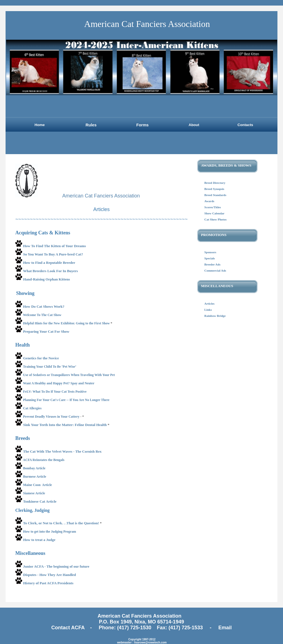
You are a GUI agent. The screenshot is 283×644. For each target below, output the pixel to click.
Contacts (245, 125)
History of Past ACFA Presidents (48, 583)
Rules (91, 125)
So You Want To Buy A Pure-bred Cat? (53, 254)
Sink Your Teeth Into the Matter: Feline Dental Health (65, 425)
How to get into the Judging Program (50, 532)
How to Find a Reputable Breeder (49, 263)
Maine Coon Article (38, 485)
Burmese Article (35, 477)
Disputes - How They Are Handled (49, 575)
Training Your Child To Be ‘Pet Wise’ (50, 367)
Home (40, 125)
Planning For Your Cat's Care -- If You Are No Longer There (66, 400)
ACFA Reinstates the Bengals (44, 460)
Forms (142, 125)
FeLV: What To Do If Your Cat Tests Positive (55, 392)
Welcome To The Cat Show (43, 315)
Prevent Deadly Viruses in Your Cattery (51, 417)
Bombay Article (34, 468)
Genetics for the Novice (41, 358)
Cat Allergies (32, 408)
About (194, 125)
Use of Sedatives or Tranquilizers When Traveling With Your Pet (69, 375)
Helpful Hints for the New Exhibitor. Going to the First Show (66, 323)
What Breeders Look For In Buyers (50, 271)
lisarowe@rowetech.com (150, 642)
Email (225, 628)
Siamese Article (34, 493)
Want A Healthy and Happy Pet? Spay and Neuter (59, 383)
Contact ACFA (69, 628)
